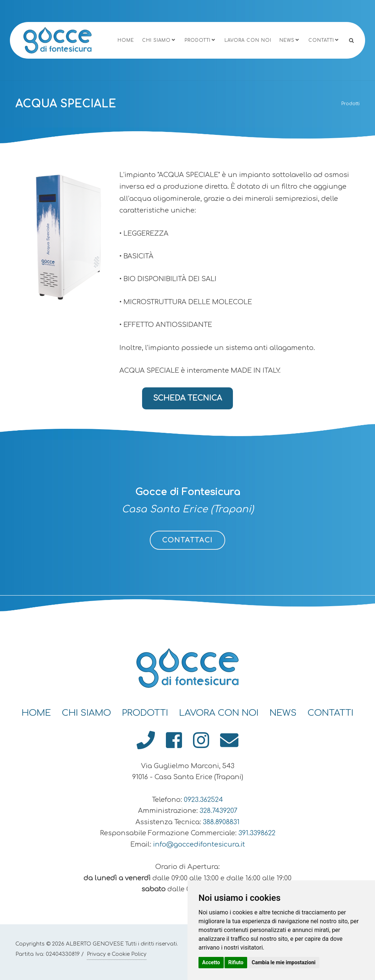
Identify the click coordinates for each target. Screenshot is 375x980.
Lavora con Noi (248, 40)
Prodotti (201, 40)
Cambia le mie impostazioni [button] (283, 962)
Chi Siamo (159, 40)
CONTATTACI (187, 540)
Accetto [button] (211, 962)
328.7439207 (218, 811)
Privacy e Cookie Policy (117, 954)
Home (126, 40)
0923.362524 (203, 800)
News (290, 40)
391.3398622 (257, 833)
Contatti (324, 40)
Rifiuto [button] (236, 962)
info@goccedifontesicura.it (199, 844)
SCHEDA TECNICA (187, 398)
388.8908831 (221, 822)
